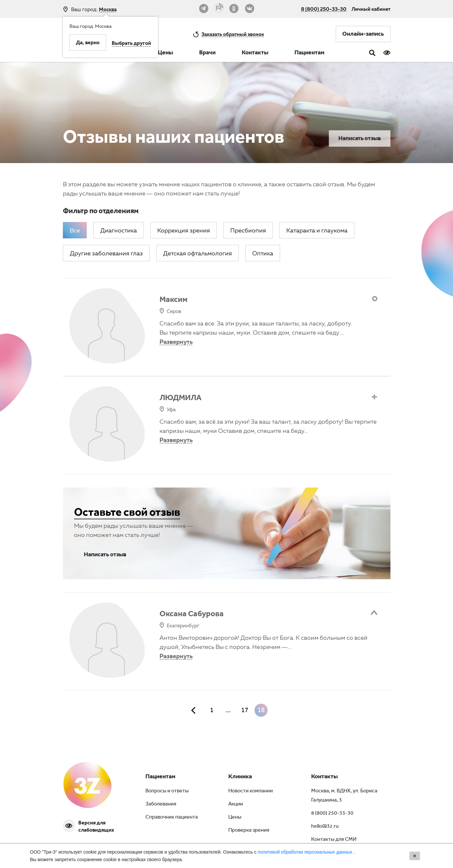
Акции (236, 804)
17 (245, 711)
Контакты (255, 53)
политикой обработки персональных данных (306, 852)
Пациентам (310, 53)
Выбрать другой (131, 44)
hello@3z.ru (325, 827)
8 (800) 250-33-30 (324, 9)
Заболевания (161, 804)
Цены (165, 53)
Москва (108, 9)
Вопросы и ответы (167, 791)
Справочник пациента (172, 818)
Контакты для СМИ (334, 840)
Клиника (240, 777)
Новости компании (251, 791)
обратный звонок (233, 34)
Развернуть (176, 342)
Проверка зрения (249, 831)
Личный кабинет (371, 9)
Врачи (207, 53)
